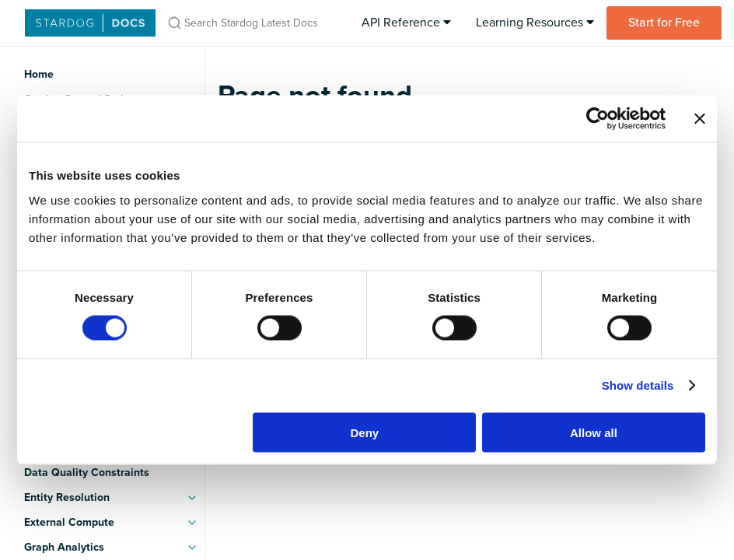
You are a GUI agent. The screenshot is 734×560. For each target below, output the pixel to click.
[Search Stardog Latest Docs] (252, 23)
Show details (638, 385)
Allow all (594, 432)
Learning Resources (535, 23)
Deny (365, 432)
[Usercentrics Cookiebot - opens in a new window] (598, 119)
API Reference (406, 23)
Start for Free (664, 23)
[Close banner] (700, 119)
